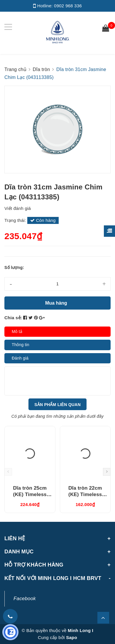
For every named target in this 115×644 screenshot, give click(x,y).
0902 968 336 (68, 6)
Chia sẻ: (13, 318)
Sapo (72, 637)
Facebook (25, 599)
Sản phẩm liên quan (58, 405)
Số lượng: (14, 267)
